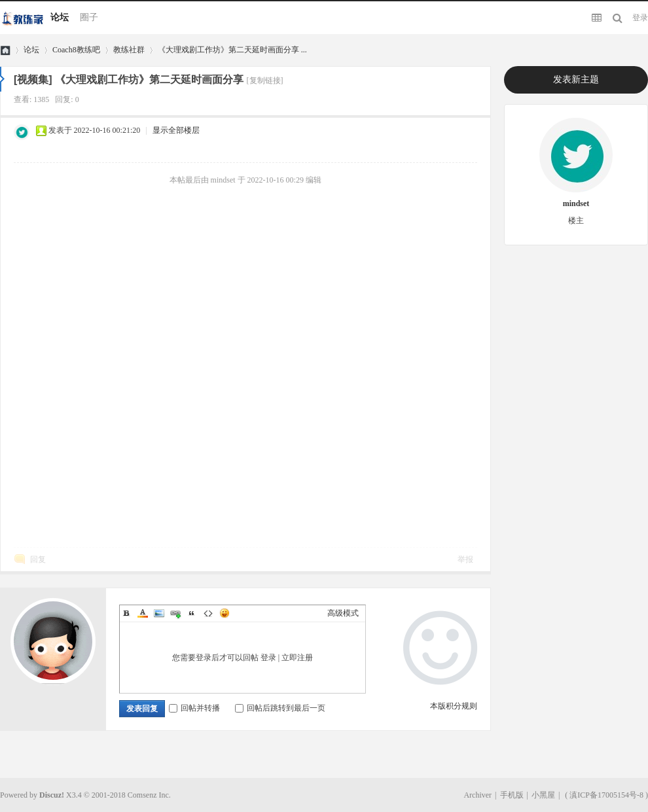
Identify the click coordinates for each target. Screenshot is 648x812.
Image (159, 613)
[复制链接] (265, 80)
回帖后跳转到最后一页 (280, 708)
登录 (640, 18)
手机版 (512, 795)
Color (143, 613)
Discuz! (52, 795)
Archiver (477, 795)
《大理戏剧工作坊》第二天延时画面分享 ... (232, 50)
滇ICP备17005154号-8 (606, 795)
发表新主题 (576, 79)
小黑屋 (543, 795)
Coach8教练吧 (76, 50)
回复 (38, 559)
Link (175, 613)
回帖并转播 (194, 708)
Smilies (225, 613)
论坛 (60, 17)
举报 (465, 559)
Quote (192, 613)
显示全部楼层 (176, 130)
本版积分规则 (454, 706)
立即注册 (297, 658)
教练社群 (129, 50)
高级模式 (343, 613)
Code (208, 613)
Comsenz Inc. (149, 795)
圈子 (89, 17)
